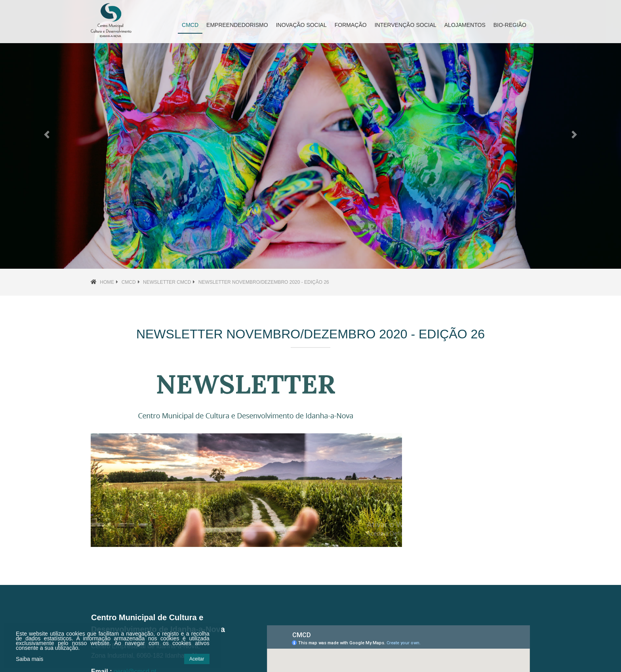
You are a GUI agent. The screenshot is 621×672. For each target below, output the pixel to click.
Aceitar (197, 659)
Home (107, 282)
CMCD (129, 282)
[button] (47, 134)
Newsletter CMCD (167, 282)
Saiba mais (30, 659)
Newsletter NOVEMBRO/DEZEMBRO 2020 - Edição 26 (264, 282)
